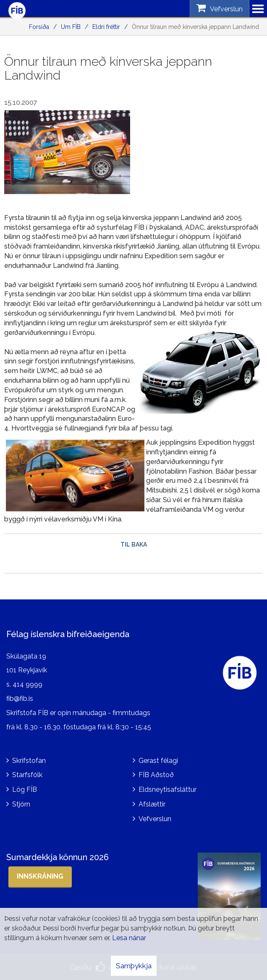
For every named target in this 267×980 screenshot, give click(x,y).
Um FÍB (71, 27)
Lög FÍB (25, 789)
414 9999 (27, 684)
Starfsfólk (27, 775)
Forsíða (39, 27)
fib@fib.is (20, 699)
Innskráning (40, 876)
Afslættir (152, 804)
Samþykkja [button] (134, 966)
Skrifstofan (29, 761)
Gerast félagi (158, 761)
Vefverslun (155, 819)
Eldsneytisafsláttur (168, 789)
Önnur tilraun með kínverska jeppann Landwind (195, 27)
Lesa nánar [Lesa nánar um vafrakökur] (129, 938)
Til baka (134, 544)
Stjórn (21, 804)
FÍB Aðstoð (156, 775)
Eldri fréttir (106, 27)
